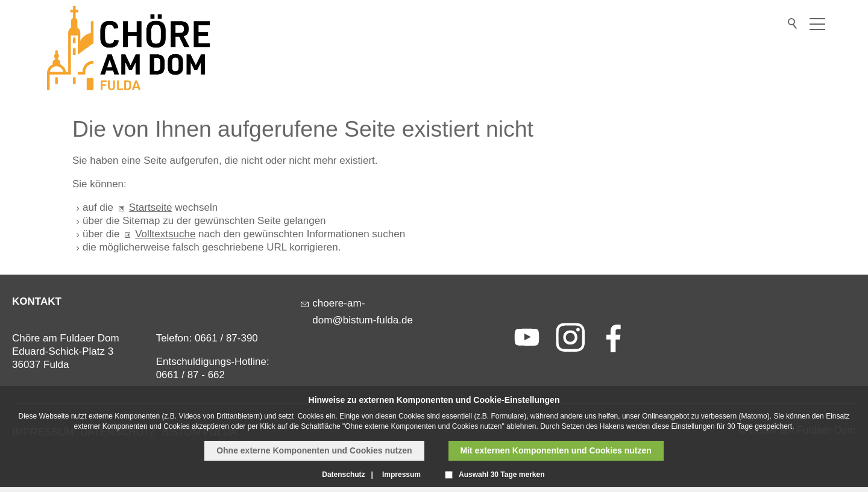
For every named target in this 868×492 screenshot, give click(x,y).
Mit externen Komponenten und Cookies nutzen (556, 450)
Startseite (151, 207)
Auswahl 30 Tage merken (502, 475)
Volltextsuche (165, 234)
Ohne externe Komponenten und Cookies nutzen (314, 450)
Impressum (401, 475)
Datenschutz (343, 475)
